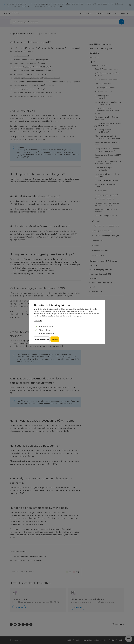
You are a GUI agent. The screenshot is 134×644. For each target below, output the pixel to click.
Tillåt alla (56, 340)
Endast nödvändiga (42, 340)
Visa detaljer (38, 321)
